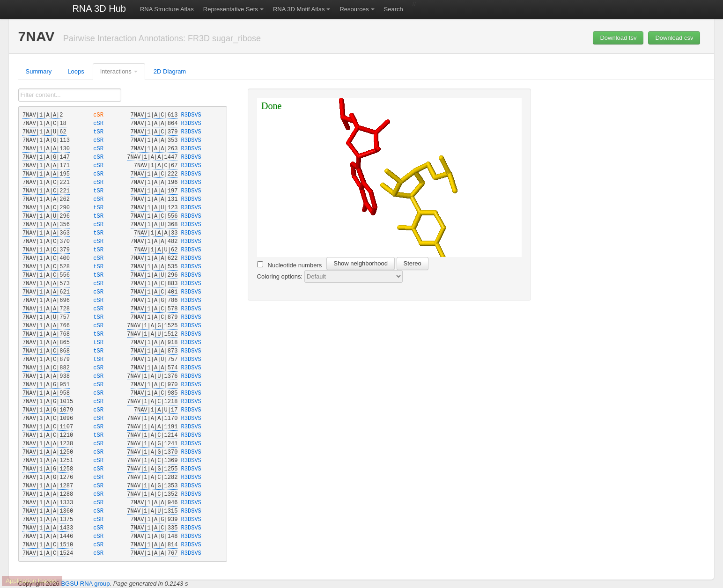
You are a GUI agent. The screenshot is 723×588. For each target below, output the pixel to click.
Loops (76, 71)
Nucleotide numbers (290, 265)
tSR (100, 132)
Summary (39, 71)
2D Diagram (170, 71)
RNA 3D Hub (99, 8)
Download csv (674, 38)
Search (394, 9)
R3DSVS (191, 115)
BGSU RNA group (85, 584)
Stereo (413, 263)
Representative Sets (231, 9)
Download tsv (618, 38)
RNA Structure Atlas (167, 9)
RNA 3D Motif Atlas (299, 9)
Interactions (116, 71)
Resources (354, 9)
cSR (100, 115)
